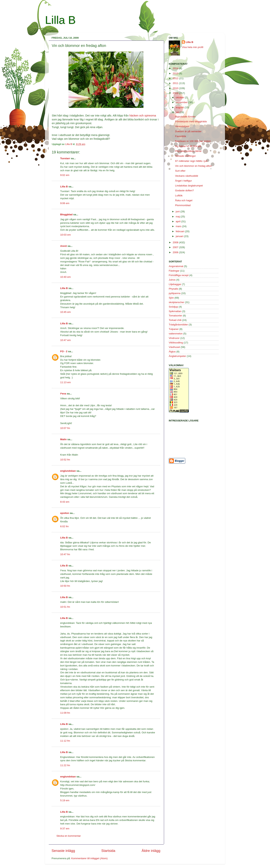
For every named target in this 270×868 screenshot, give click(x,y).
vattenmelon (176, 334)
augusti (180, 107)
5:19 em (65, 800)
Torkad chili (175, 320)
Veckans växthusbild (187, 176)
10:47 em (65, 340)
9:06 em (65, 203)
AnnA (64, 246)
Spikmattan (175, 311)
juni (178, 211)
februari (180, 231)
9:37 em (65, 829)
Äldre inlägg (151, 851)
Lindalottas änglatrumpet (189, 186)
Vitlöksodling (176, 343)
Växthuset (174, 347)
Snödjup (173, 307)
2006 (176, 252)
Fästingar (174, 271)
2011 (176, 83)
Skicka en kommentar (69, 836)
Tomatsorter (175, 316)
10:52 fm (65, 460)
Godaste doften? (184, 190)
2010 (176, 88)
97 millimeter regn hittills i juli (191, 161)
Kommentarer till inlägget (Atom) (89, 858)
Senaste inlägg (63, 851)
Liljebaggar (175, 284)
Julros (172, 280)
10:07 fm (65, 428)
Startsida (108, 851)
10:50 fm (65, 586)
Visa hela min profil (193, 47)
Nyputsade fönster (185, 117)
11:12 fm (65, 741)
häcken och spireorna (143, 116)
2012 (176, 78)
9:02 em (65, 175)
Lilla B (60, 20)
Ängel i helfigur (183, 181)
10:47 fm (65, 554)
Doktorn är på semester (188, 131)
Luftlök (179, 196)
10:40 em (65, 277)
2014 (176, 68)
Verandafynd (182, 126)
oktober (180, 97)
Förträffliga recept (179, 275)
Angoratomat (176, 266)
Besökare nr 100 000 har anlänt (193, 141)
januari (180, 236)
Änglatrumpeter (177, 356)
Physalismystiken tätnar (188, 151)
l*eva (63, 394)
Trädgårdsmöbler (178, 325)
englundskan (68, 471)
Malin (63, 439)
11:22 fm (65, 765)
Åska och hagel (184, 200)
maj (178, 217)
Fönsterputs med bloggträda (191, 121)
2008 (176, 242)
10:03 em (65, 235)
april (178, 221)
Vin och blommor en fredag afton (193, 166)
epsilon (65, 513)
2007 (176, 247)
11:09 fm (65, 713)
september (182, 102)
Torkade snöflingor (185, 156)
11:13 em (65, 382)
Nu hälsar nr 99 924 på (188, 146)
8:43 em (65, 502)
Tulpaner (174, 329)
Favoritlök (181, 136)
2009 (176, 93)
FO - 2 (64, 351)
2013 (176, 73)
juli (178, 112)
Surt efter (180, 171)
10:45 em (65, 312)
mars (179, 226)
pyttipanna (175, 293)
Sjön (171, 298)
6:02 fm (64, 526)
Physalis (173, 289)
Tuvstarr (65, 158)
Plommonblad (183, 205)
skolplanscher (177, 302)
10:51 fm (65, 607)
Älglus (172, 352)
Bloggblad (66, 214)
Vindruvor (174, 338)
